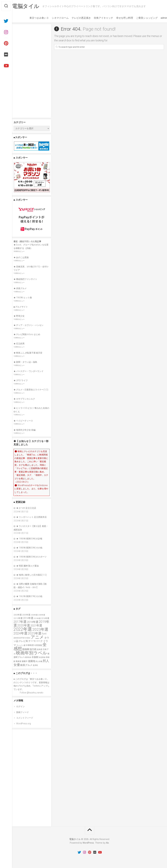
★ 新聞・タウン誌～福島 (25, 362)
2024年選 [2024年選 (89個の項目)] (20, 633)
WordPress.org (24, 724)
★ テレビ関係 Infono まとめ (27, 334)
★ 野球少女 (19, 316)
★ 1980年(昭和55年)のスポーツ (31, 557)
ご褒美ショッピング (141, 18)
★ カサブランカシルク (24, 399)
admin (158, 18)
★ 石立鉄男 (19, 344)
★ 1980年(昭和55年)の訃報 (29, 539)
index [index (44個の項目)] (28, 638)
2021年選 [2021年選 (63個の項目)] (36, 626)
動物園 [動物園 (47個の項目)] (26, 649)
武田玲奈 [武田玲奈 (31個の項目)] (28, 657)
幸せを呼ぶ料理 (119, 18)
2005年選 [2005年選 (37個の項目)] (26, 615)
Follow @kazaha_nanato (32, 693)
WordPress (88, 843)
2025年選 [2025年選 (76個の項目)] (35, 633)
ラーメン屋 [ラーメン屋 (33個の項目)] (21, 645)
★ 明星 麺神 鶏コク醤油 (27, 566)
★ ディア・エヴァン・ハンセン (29, 325)
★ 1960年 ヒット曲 (23, 298)
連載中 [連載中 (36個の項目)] (25, 661)
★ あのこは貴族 (21, 257)
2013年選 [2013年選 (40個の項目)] (18, 618)
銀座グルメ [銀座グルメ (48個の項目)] (26, 665)
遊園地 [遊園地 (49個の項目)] (32, 661)
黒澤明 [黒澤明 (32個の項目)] (35, 665)
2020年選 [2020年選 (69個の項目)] (24, 625)
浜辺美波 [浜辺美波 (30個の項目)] (42, 657)
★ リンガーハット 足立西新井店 (31, 517)
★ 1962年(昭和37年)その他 (29, 596)
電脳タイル (32, 6)
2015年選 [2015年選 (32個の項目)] (37, 618)
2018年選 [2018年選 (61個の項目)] (33, 622)
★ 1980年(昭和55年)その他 (29, 548)
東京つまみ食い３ (33, 18)
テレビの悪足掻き (75, 18)
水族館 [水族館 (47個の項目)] (35, 657)
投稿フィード (23, 712)
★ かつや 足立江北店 (26, 508)
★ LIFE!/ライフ (21, 380)
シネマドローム (54, 18)
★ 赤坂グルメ (20, 288)
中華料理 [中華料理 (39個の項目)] (30, 645)
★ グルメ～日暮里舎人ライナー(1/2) (31, 390)
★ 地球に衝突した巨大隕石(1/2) (32, 575)
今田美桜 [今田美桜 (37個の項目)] (38, 645)
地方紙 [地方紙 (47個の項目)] (33, 649)
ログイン (20, 706)
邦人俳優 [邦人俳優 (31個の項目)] (39, 661)
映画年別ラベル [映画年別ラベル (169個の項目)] (31, 653)
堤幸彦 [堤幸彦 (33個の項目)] (40, 649)
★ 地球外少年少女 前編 (25, 430)
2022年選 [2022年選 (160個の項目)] (23, 629)
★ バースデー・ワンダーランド (29, 371)
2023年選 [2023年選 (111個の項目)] (40, 629)
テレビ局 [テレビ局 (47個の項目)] (23, 641)
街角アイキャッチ (97, 18)
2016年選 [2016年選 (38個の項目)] (45, 618)
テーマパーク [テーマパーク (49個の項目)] (36, 641)
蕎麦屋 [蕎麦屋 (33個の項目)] (19, 661)
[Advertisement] (32, 71)
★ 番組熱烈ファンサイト (25, 279)
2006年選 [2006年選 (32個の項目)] (34, 615)
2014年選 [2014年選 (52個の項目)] (28, 618)
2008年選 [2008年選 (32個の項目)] (42, 615)
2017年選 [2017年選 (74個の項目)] (20, 622)
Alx (107, 843)
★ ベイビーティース (23, 421)
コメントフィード (25, 718)
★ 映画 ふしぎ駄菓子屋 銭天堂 (28, 353)
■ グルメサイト (21, 307)
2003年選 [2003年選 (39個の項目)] (18, 615)
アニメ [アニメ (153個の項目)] (37, 637)
